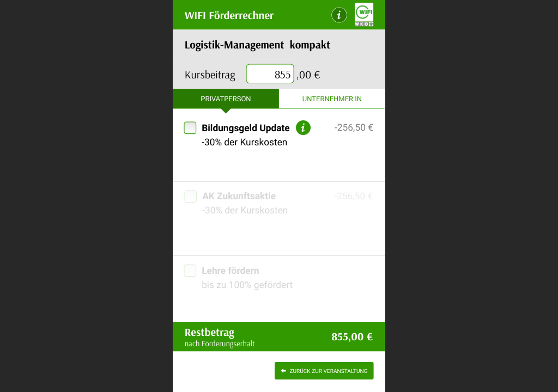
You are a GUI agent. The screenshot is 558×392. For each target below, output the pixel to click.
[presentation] (270, 74)
